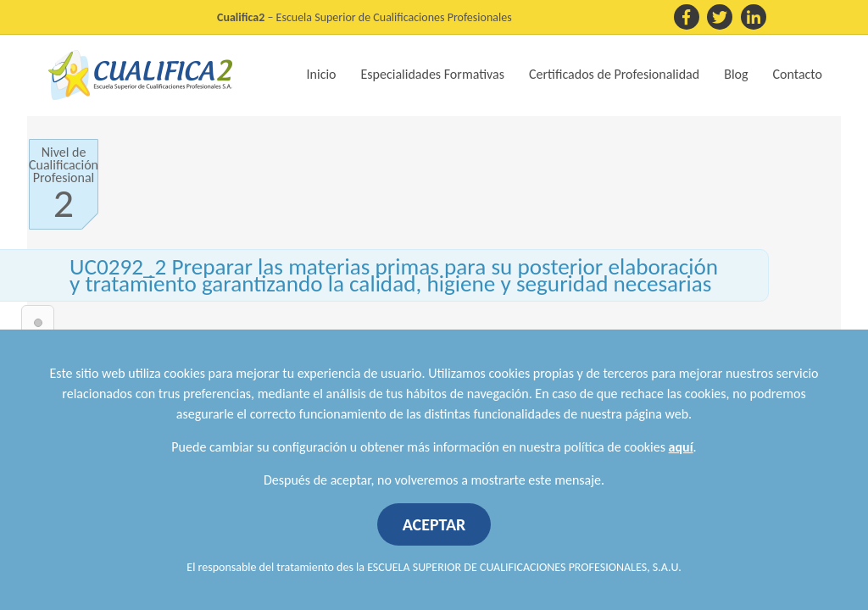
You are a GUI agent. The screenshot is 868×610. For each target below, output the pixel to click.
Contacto (798, 74)
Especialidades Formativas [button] (433, 74)
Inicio (322, 74)
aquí (681, 447)
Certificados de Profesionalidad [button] (614, 74)
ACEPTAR (434, 524)
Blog (736, 74)
